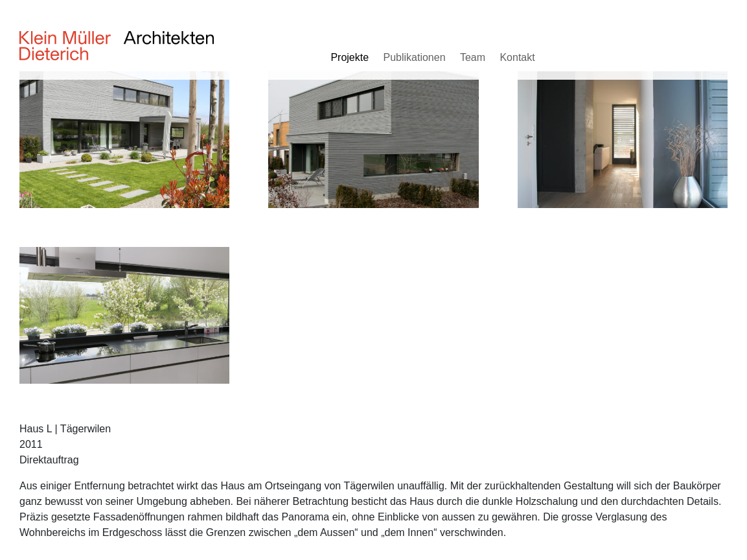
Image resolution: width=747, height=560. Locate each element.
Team (473, 57)
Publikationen (414, 57)
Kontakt (517, 57)
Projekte (350, 57)
